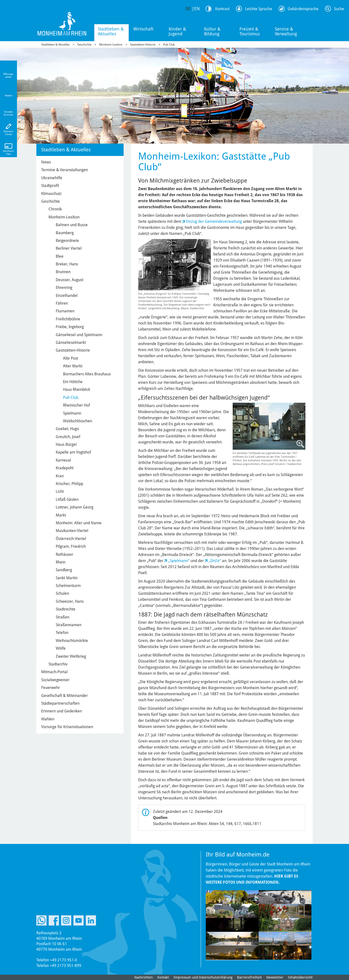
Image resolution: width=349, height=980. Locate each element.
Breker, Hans (67, 264)
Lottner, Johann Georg (75, 507)
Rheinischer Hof (76, 405)
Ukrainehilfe (52, 178)
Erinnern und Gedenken (62, 711)
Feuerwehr (51, 688)
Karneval (63, 460)
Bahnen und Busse (72, 225)
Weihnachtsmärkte (72, 641)
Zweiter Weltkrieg (71, 656)
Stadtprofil (50, 186)
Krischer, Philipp (69, 484)
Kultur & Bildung (212, 31)
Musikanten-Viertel (72, 531)
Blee (60, 256)
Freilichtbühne (68, 319)
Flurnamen (65, 311)
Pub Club (169, 45)
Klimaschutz (51, 194)
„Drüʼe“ (215, 561)
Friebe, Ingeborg (70, 327)
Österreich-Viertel (71, 539)
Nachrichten (143, 977)
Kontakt (163, 977)
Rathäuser (64, 554)
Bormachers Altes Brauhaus (87, 374)
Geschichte (84, 45)
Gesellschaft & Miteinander (64, 696)
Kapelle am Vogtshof (73, 452)
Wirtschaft (143, 29)
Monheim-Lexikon (111, 45)
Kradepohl (65, 468)
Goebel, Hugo (67, 429)
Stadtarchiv (58, 664)
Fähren (62, 303)
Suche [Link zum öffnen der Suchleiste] (339, 9)
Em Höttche (73, 382)
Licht (60, 491)
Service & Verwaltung (286, 31)
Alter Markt (73, 366)
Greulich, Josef (68, 437)
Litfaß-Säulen (67, 499)
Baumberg (65, 233)
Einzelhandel (67, 296)
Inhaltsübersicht (300, 977)
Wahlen (48, 719)
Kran (60, 476)
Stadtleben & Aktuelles (111, 31)
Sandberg (64, 570)
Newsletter (275, 977)
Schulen (62, 593)
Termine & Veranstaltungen (65, 170)
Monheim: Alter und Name (79, 523)
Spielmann (72, 413)
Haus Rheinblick (77, 390)
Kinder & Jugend (177, 31)
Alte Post (71, 358)
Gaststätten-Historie (143, 45)
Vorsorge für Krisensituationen (67, 727)
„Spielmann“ (179, 561)
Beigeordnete (67, 241)
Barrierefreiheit (249, 977)
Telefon (62, 633)
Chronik (55, 209)
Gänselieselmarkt (71, 343)
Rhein (61, 562)
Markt (61, 515)
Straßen (63, 617)
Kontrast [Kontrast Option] (222, 9)
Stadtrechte (66, 609)
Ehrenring (64, 288)
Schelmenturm (68, 586)
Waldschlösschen (78, 421)
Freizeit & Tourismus (250, 31)
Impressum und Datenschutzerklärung (203, 977)
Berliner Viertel (69, 248)
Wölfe (61, 648)
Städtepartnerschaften (60, 703)
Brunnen (63, 272)
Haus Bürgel (66, 444)
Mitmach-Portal (54, 672)
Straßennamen (69, 625)
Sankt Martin (67, 578)
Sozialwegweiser (55, 680)
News (46, 162)
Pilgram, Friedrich (71, 546)
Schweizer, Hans (70, 601)
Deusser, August (70, 280)
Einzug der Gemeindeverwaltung (214, 221)
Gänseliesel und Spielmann (79, 335)
